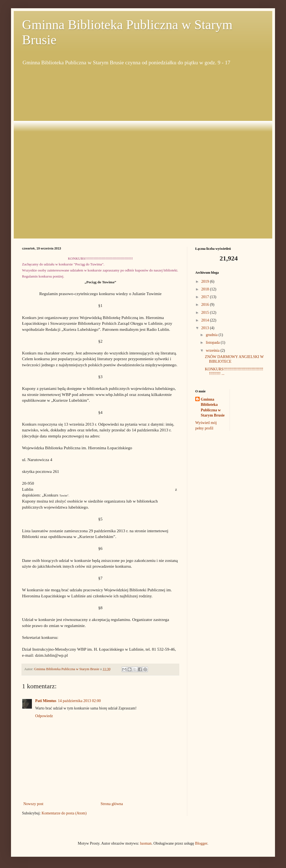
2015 (206, 313)
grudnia (212, 335)
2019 (206, 282)
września (213, 350)
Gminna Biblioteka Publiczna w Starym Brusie (213, 407)
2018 (206, 289)
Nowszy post (33, 804)
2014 (206, 320)
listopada (213, 343)
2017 (206, 297)
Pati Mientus (46, 701)
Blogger (201, 843)
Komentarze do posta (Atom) (64, 813)
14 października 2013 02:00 (79, 701)
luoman (146, 843)
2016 (206, 305)
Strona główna (112, 804)
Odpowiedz (44, 716)
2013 (206, 328)
